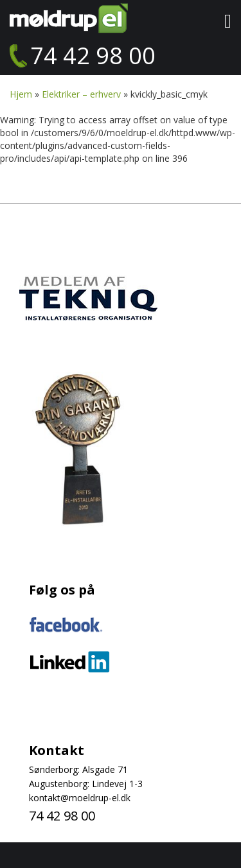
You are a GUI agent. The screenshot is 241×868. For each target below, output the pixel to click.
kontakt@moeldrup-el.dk (80, 798)
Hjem (21, 94)
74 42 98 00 (93, 56)
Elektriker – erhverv (81, 94)
